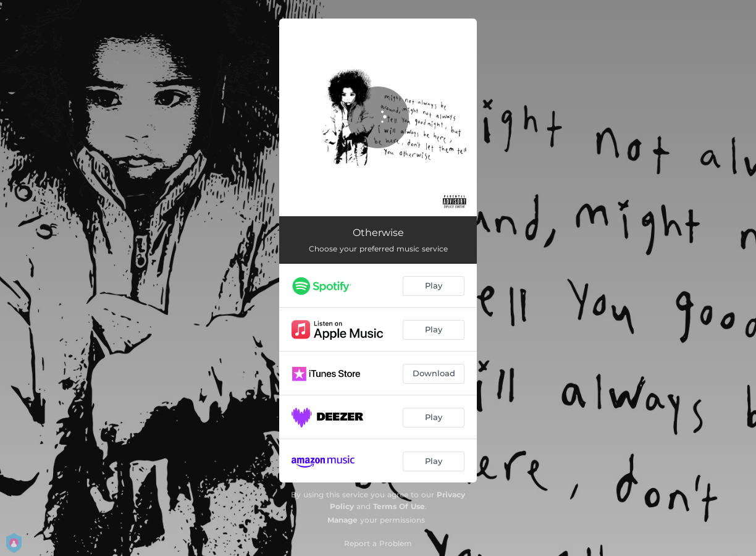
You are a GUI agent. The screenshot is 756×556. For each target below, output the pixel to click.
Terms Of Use (399, 506)
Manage (342, 520)
